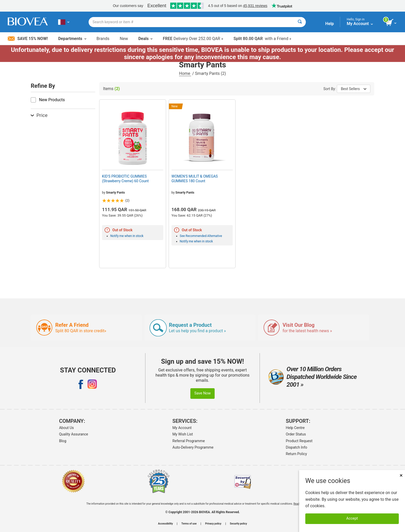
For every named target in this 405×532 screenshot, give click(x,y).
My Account (182, 428)
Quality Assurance (74, 434)
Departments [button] (72, 39)
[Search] (300, 22)
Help (329, 24)
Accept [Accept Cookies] (352, 518)
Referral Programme (189, 441)
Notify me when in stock (127, 236)
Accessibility (165, 524)
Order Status (296, 434)
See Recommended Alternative (201, 236)
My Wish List (183, 434)
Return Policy (297, 454)
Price (39, 115)
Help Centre (295, 428)
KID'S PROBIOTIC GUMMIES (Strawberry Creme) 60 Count (125, 179)
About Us (67, 428)
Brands (103, 39)
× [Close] (401, 475)
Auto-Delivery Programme (193, 447)
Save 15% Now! (28, 39)
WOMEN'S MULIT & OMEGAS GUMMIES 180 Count (195, 179)
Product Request (299, 441)
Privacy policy (213, 524)
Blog (63, 441)
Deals (145, 39)
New (124, 39)
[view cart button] (391, 23)
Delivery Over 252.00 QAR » (193, 39)
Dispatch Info (297, 447)
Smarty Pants (115, 193)
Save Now (202, 393)
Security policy (238, 524)
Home (185, 73)
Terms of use (189, 524)
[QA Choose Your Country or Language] (64, 22)
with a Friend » (262, 39)
